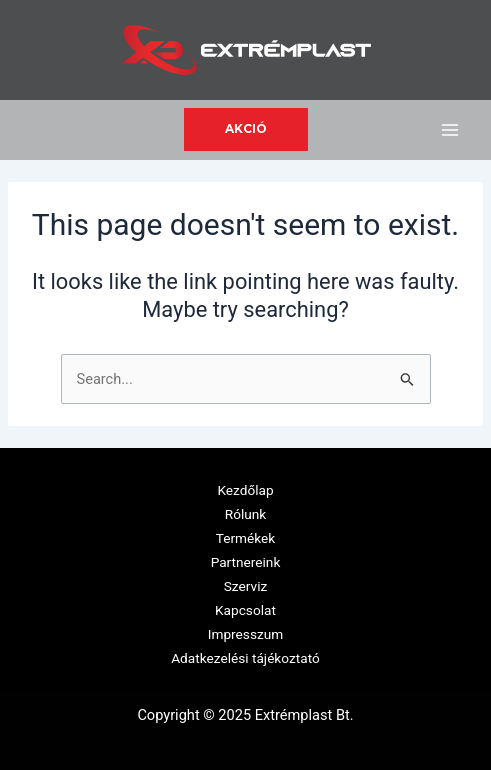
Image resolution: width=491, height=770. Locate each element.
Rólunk (246, 514)
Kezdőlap (245, 490)
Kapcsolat (245, 610)
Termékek (246, 538)
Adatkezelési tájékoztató (245, 658)
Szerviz (245, 586)
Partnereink (246, 562)
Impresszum (245, 634)
